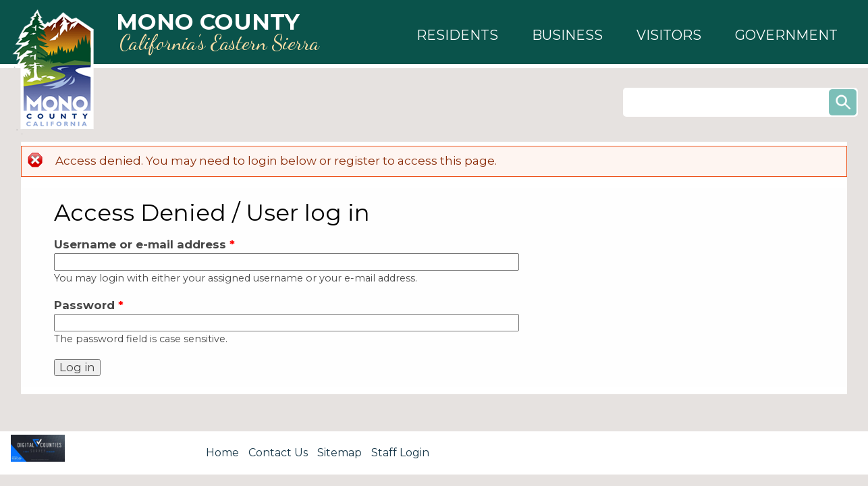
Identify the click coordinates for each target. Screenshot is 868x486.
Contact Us (278, 453)
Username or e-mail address (144, 244)
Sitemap (340, 453)
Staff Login (400, 453)
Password (89, 305)
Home (222, 453)
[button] (457, 35)
